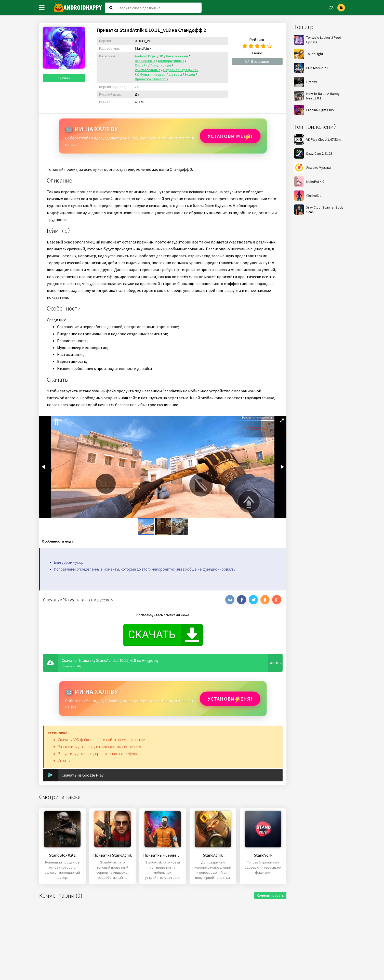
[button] (282, 420)
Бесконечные (177, 56)
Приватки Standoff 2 (151, 79)
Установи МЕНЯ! (229, 136)
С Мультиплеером (151, 74)
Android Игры (146, 56)
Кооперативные (171, 61)
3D (161, 56)
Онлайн (141, 65)
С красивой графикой (181, 70)
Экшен (190, 74)
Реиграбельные (148, 70)
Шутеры (175, 74)
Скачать (66, 82)
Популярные (161, 65)
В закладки (257, 61)
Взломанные (145, 61)
